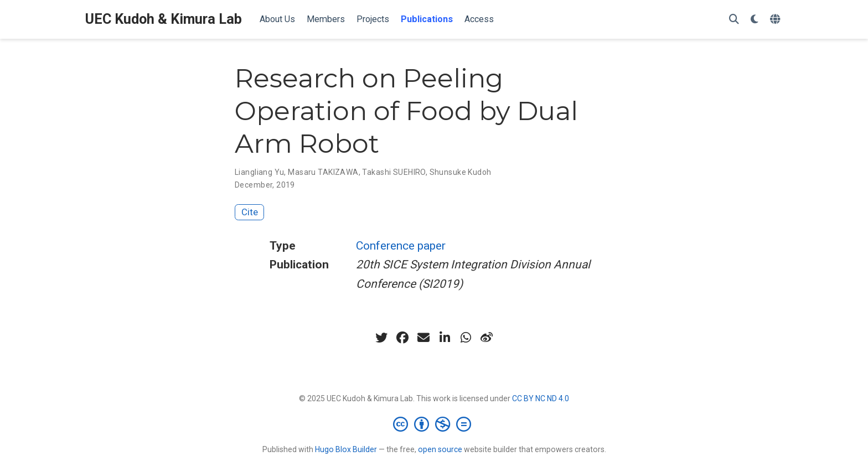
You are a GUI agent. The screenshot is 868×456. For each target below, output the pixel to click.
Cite (250, 212)
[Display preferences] (755, 20)
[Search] (734, 20)
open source (440, 449)
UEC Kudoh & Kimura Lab (164, 19)
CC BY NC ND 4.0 (541, 398)
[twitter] (381, 338)
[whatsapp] (466, 338)
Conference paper (401, 246)
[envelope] (423, 338)
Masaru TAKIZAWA (323, 172)
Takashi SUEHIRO (394, 172)
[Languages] (776, 20)
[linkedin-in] (445, 338)
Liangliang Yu (259, 172)
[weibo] (487, 338)
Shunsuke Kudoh (461, 172)
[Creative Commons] (434, 424)
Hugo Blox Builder (346, 449)
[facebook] (402, 338)
